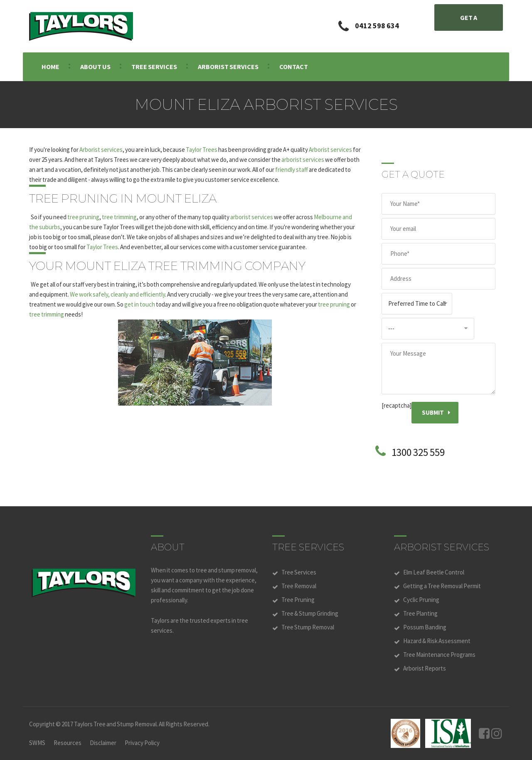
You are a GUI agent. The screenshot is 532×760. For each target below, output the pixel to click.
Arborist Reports (425, 668)
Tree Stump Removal (308, 627)
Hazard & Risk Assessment (437, 641)
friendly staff (292, 170)
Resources (68, 743)
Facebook (484, 733)
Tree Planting (420, 613)
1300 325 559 (418, 452)
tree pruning (83, 217)
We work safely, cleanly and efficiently (117, 294)
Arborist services (101, 150)
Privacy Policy (142, 743)
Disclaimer (103, 743)
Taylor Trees (202, 150)
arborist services (303, 160)
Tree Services (299, 572)
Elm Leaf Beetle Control (434, 572)
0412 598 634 (377, 26)
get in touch (140, 304)
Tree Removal (299, 586)
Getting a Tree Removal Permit (442, 586)
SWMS (37, 743)
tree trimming (119, 217)
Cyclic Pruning (421, 600)
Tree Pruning (298, 600)
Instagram (497, 733)
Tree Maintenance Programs (439, 655)
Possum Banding (425, 627)
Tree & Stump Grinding (310, 613)
